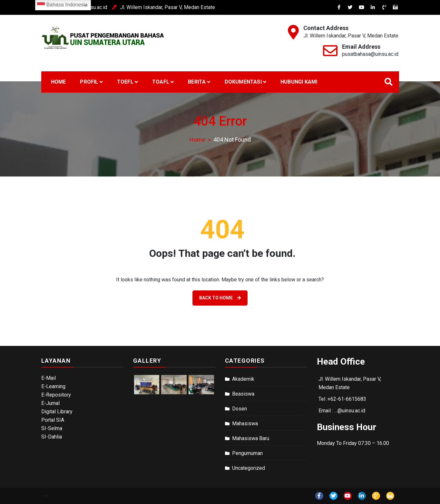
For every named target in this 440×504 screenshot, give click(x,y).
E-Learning (53, 386)
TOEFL (125, 82)
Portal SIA (53, 420)
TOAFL (161, 82)
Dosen (240, 409)
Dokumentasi (243, 82)
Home (59, 82)
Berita (197, 82)
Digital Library (57, 412)
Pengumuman (247, 453)
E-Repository (56, 395)
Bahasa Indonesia (62, 5)
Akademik (243, 379)
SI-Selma (52, 428)
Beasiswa (243, 394)
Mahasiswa (245, 423)
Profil (89, 82)
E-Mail (49, 378)
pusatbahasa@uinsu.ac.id (370, 54)
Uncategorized (249, 468)
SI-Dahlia (52, 437)
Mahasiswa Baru (251, 438)
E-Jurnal (50, 403)
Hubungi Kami (299, 82)
